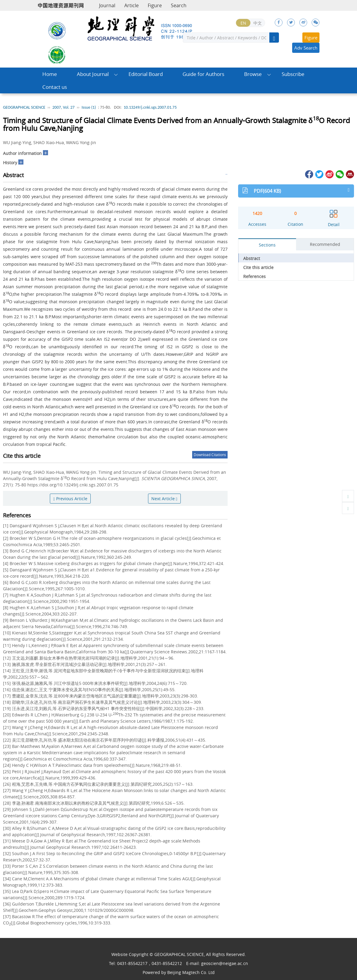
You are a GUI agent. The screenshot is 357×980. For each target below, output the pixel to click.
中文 (258, 23)
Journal (107, 5)
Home (50, 74)
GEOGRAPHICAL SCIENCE (24, 107)
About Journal (93, 74)
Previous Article (70, 499)
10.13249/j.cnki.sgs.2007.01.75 (150, 107)
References (254, 276)
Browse (253, 74)
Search (179, 5)
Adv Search (306, 48)
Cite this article (258, 267)
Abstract (252, 258)
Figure (155, 5)
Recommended (325, 244)
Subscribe (293, 74)
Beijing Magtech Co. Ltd (191, 972)
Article (132, 5)
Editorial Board (146, 74)
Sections (267, 245)
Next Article (164, 499)
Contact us (55, 87)
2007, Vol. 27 (63, 107)
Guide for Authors (203, 74)
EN (243, 23)
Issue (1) (89, 107)
